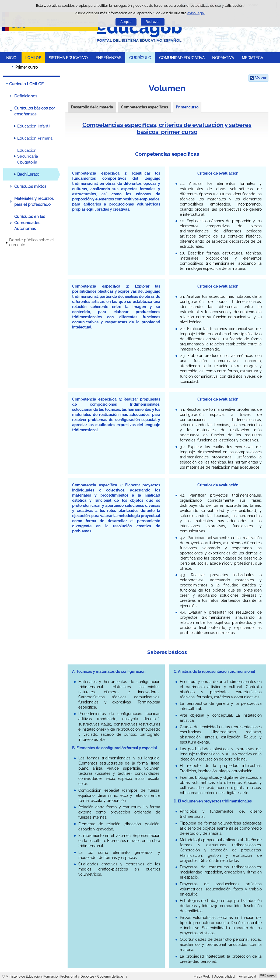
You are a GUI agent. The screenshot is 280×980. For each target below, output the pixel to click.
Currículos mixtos (30, 186)
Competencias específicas (145, 107)
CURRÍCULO (140, 58)
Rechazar (153, 22)
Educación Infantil (34, 126)
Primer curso (187, 107)
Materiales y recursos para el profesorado (34, 201)
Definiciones (26, 96)
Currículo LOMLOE (26, 84)
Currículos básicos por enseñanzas (35, 111)
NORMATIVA (223, 58)
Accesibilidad (224, 977)
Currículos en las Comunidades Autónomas (30, 223)
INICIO (11, 58)
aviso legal (196, 13)
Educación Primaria (35, 138)
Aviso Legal (247, 977)
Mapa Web (202, 977)
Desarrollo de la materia (92, 107)
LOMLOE (33, 58)
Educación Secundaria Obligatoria (28, 156)
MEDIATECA (252, 58)
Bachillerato (28, 174)
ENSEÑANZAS (108, 58)
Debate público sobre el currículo (31, 242)
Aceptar (126, 22)
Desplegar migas (7, 67)
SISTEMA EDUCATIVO (68, 58)
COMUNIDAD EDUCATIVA (182, 58)
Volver (261, 78)
